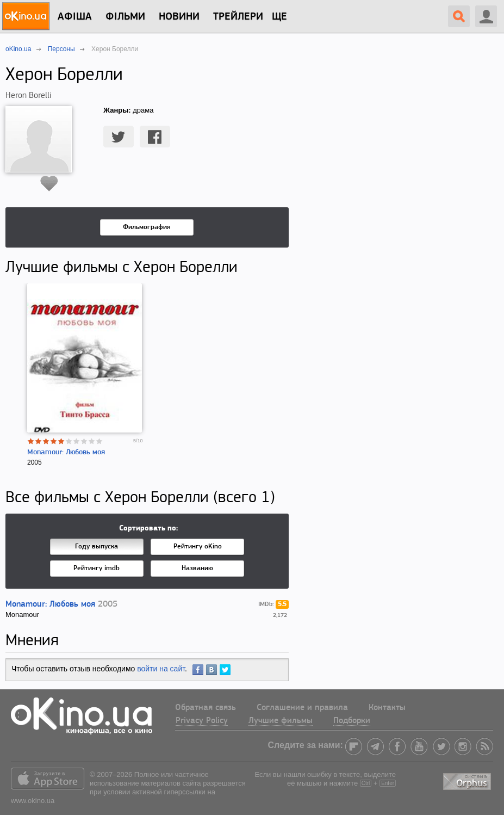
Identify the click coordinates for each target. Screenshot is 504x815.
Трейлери (238, 17)
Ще (279, 17)
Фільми (125, 17)
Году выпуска (97, 547)
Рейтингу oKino (198, 547)
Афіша (75, 17)
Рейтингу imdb (97, 568)
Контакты (387, 708)
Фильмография (147, 227)
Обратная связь (206, 708)
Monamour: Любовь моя (66, 452)
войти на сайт (161, 669)
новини (179, 17)
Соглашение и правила (302, 708)
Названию (197, 568)
